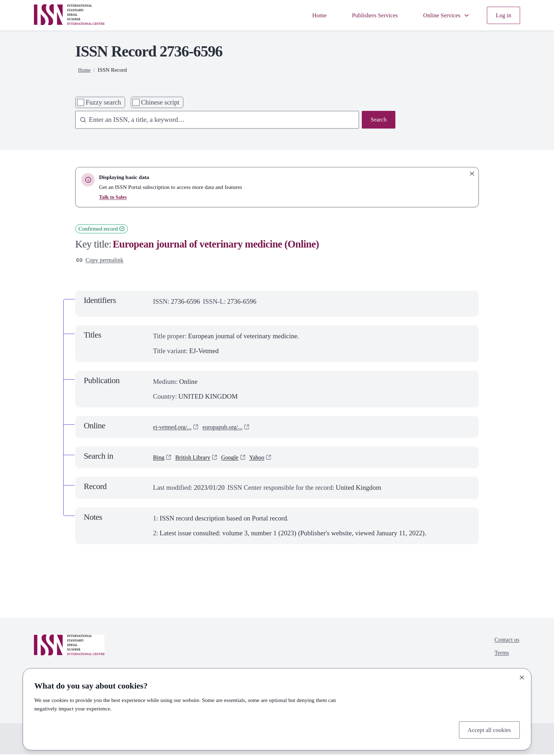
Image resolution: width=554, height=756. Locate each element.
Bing (160, 459)
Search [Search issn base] (377, 120)
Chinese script (160, 102)
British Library (197, 459)
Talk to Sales (114, 197)
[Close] (522, 676)
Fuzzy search (103, 102)
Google (238, 459)
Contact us (505, 642)
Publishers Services (363, 15)
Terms (499, 657)
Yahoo (268, 459)
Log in (502, 15)
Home (304, 15)
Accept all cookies (486, 729)
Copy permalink (103, 261)
